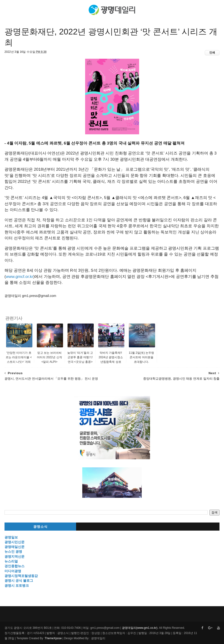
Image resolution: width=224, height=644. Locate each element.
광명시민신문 (15, 542)
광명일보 (11, 537)
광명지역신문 (15, 557)
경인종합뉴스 (15, 566)
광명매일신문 (15, 547)
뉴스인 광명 (13, 552)
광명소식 (40, 527)
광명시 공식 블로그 (19, 581)
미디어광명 (13, 571)
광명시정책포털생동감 (21, 576)
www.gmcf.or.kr (20, 277)
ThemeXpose (53, 638)
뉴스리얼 (11, 561)
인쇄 (212, 53)
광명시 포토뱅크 (17, 586)
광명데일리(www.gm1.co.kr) (140, 628)
